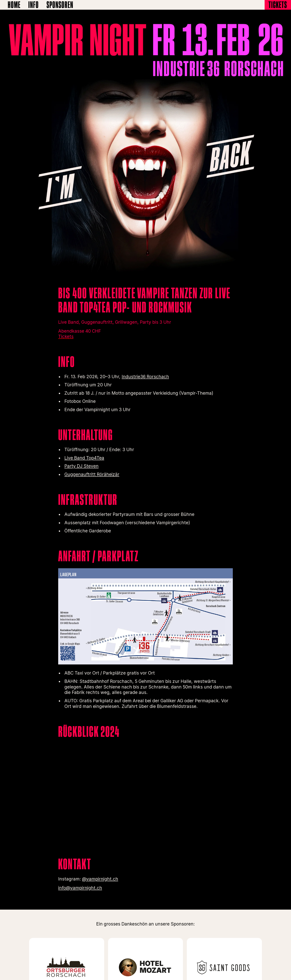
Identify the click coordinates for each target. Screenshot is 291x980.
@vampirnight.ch (100, 879)
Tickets (278, 5)
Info (34, 5)
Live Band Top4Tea (84, 458)
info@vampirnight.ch (80, 888)
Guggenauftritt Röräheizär (92, 474)
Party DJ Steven (81, 466)
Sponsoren (60, 5)
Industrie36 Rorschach (145, 377)
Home (14, 5)
